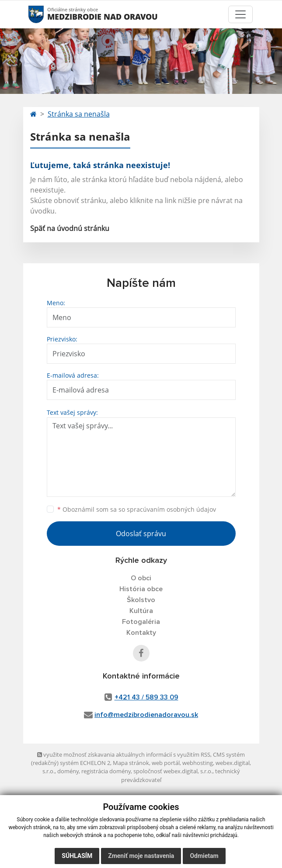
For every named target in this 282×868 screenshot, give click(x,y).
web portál (166, 763)
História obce (141, 589)
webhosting (198, 763)
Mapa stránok (131, 763)
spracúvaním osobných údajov (171, 509)
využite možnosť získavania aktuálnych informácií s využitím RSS (124, 754)
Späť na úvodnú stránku (70, 228)
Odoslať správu (141, 534)
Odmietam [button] (204, 856)
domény (68, 771)
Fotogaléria (141, 622)
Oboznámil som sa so (137, 509)
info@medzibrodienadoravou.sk (146, 715)
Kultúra (141, 611)
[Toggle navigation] (240, 14)
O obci (141, 578)
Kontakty (141, 633)
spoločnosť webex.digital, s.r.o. (173, 771)
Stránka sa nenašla (79, 114)
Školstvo (141, 600)
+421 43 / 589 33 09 (146, 697)
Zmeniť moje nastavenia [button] (141, 856)
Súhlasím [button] (77, 856)
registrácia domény (106, 771)
